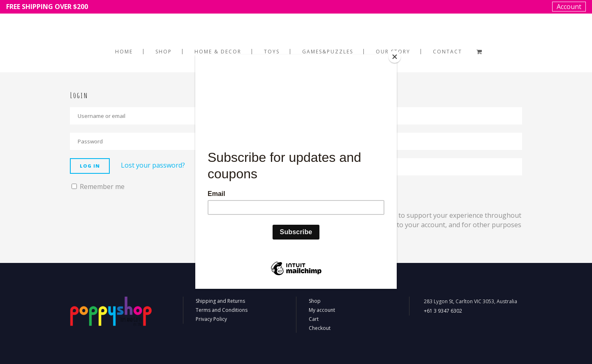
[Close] (395, 57)
